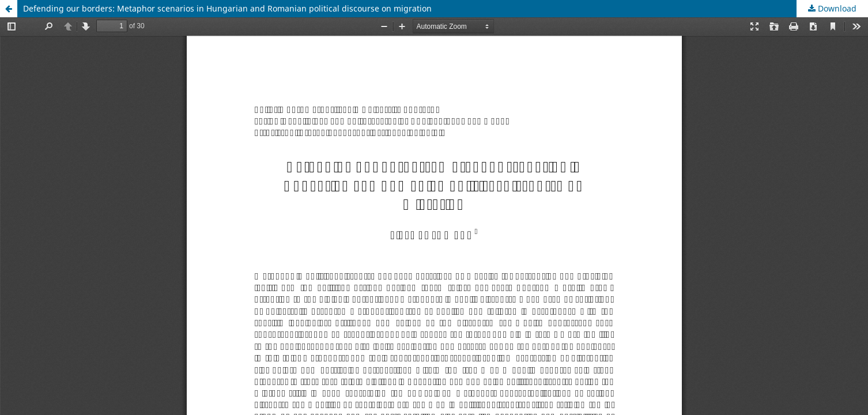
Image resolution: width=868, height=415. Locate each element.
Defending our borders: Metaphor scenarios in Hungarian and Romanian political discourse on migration (227, 8)
